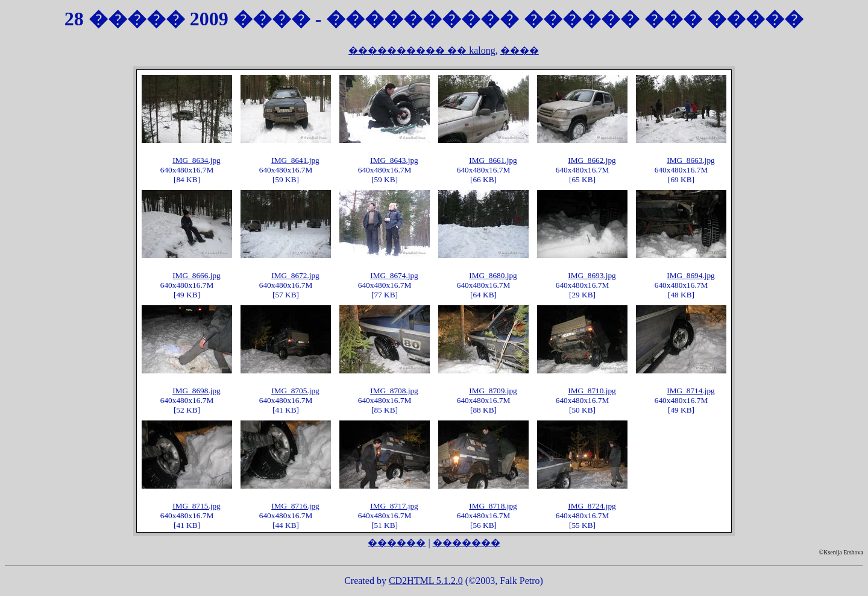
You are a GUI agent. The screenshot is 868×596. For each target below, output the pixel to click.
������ (397, 543)
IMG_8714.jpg (691, 391)
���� (520, 50)
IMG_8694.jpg (691, 275)
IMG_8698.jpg (197, 391)
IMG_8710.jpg (592, 391)
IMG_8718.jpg (493, 506)
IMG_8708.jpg (394, 391)
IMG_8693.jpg (592, 275)
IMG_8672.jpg (295, 275)
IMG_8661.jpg (493, 160)
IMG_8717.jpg (394, 506)
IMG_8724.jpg (592, 506)
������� (467, 543)
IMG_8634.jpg (197, 160)
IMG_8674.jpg (394, 275)
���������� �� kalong (422, 50)
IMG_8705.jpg (295, 391)
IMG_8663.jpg (691, 160)
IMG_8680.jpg (493, 275)
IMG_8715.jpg (197, 506)
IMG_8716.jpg (295, 506)
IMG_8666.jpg (197, 275)
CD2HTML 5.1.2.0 (426, 581)
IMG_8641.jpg (295, 160)
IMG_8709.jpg (493, 391)
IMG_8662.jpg (592, 160)
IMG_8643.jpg (394, 160)
